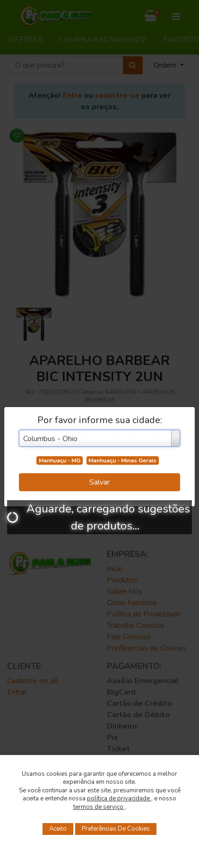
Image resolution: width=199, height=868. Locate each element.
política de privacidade (119, 799)
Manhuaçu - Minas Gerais (122, 460)
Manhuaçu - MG (60, 460)
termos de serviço (99, 807)
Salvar (99, 482)
